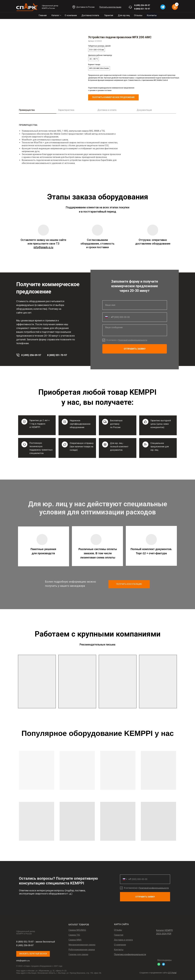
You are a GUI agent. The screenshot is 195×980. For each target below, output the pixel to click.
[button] (110, 7)
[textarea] (135, 330)
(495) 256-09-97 (143, 5)
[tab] (39, 111)
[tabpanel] (97, 145)
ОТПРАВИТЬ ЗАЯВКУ (135, 349)
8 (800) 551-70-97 (142, 9)
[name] (135, 305)
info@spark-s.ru (23, 961)
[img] (27, 7)
